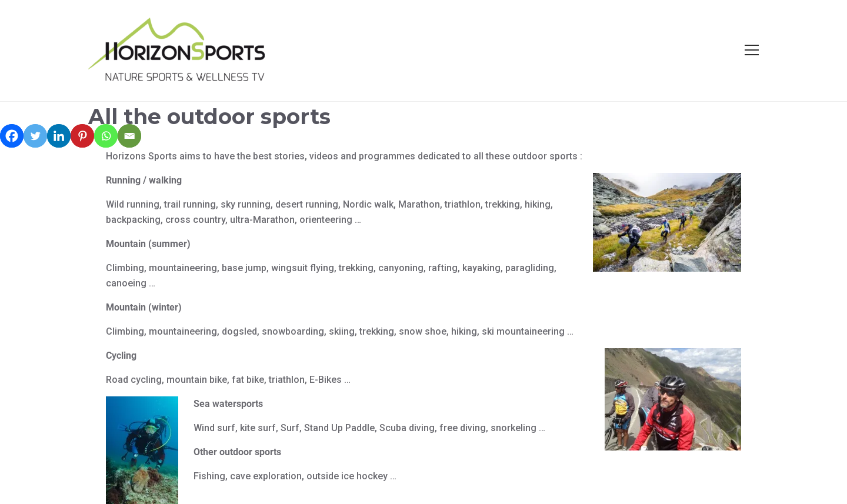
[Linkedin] (59, 136)
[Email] (129, 136)
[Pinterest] (82, 136)
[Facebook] (12, 136)
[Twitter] (35, 136)
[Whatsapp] (106, 136)
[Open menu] (752, 50)
